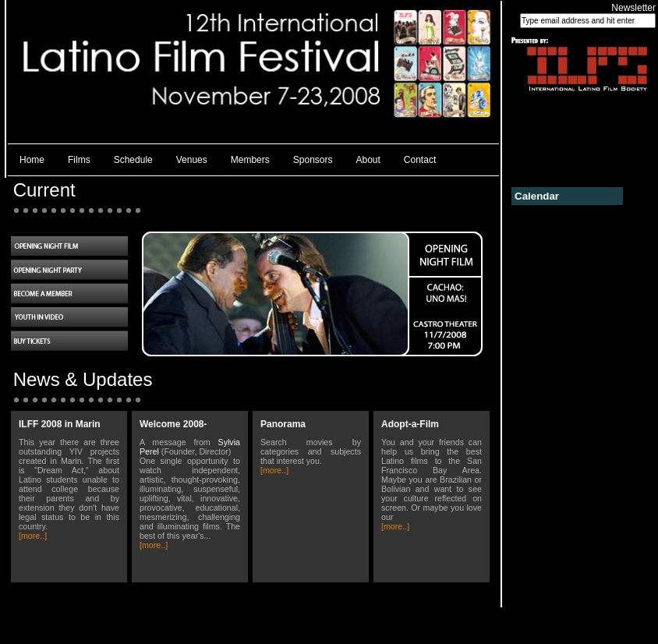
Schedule (133, 160)
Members (250, 160)
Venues (192, 160)
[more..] (33, 536)
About (368, 160)
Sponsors (313, 160)
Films (79, 160)
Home (32, 160)
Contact (420, 160)
